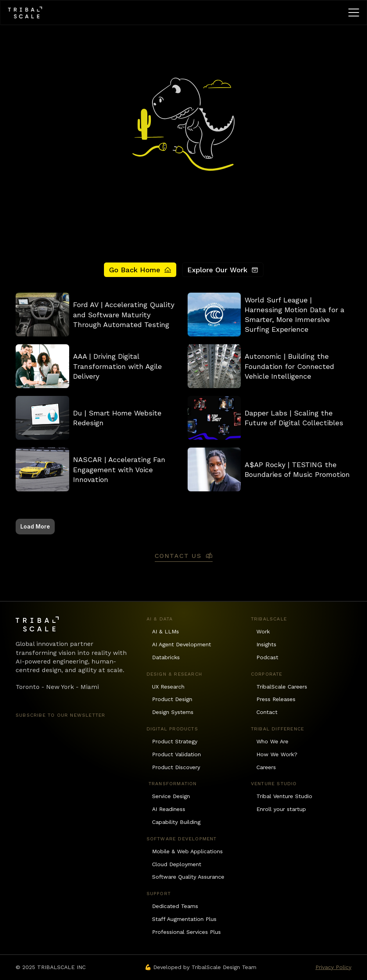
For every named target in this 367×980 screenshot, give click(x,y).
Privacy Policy (333, 967)
